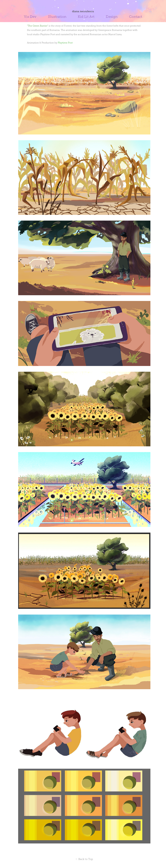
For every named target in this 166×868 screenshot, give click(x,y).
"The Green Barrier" (38, 26)
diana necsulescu (83, 11)
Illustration (57, 17)
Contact (136, 17)
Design (112, 17)
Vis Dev (30, 17)
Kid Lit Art (86, 17)
